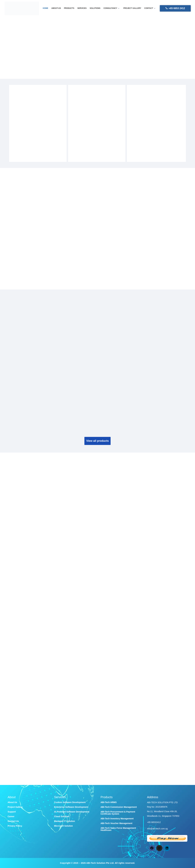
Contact (150, 8)
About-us (56, 8)
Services (82, 8)
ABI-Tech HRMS (109, 802)
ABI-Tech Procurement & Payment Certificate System (118, 813)
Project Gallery (15, 807)
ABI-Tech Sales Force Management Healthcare (118, 829)
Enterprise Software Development (71, 807)
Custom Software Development (70, 802)
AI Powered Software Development (72, 812)
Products (69, 8)
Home (46, 8)
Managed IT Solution (65, 821)
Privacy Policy (15, 826)
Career (11, 816)
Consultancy (111, 8)
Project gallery (132, 8)
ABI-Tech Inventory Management (117, 819)
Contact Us (13, 821)
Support (12, 812)
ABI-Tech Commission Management (119, 807)
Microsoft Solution (63, 826)
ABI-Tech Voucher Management (116, 823)
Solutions (95, 8)
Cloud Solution (62, 816)
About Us (12, 802)
